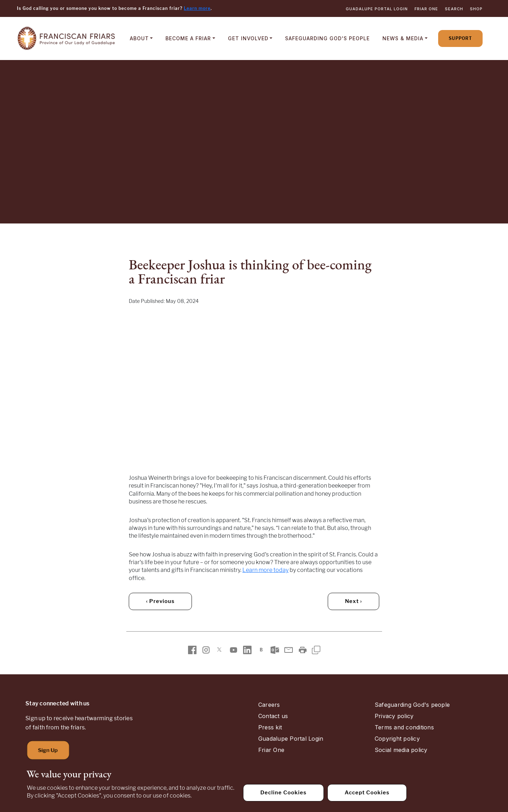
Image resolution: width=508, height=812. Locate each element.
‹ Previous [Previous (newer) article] (160, 601)
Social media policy (401, 750)
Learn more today (265, 570)
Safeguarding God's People (327, 38)
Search (454, 9)
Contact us (273, 716)
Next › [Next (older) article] (353, 601)
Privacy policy (394, 716)
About (139, 38)
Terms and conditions (404, 727)
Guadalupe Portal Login (377, 9)
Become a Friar (188, 38)
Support (460, 38)
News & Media (403, 38)
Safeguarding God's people (412, 705)
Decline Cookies (283, 793)
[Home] (66, 38)
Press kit (270, 727)
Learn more (197, 8)
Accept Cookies (367, 793)
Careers (269, 705)
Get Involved (248, 38)
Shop (476, 9)
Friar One (426, 9)
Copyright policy (397, 739)
